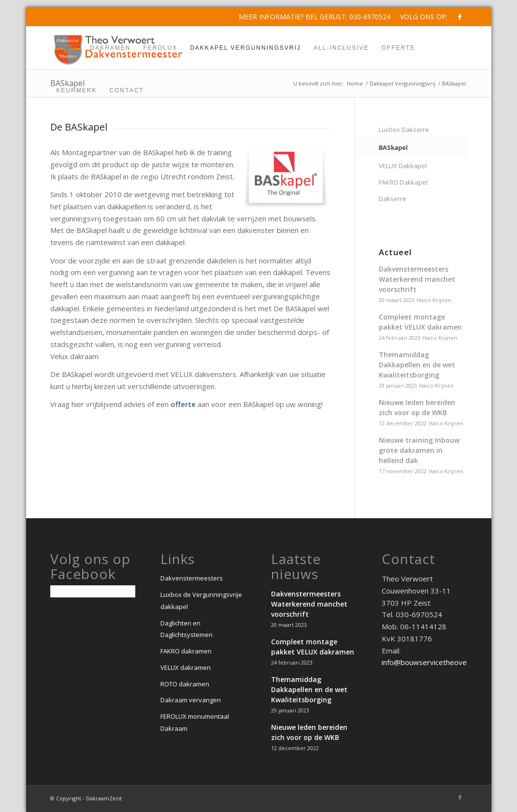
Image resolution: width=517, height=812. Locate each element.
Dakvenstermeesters (192, 578)
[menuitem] (421, 17)
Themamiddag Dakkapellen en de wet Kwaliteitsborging (417, 365)
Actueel (395, 252)
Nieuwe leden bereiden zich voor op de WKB (417, 407)
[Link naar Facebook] (460, 17)
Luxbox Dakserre (404, 130)
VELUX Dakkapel (403, 166)
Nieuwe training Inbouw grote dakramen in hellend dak (419, 450)
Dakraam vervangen (191, 700)
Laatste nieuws (296, 566)
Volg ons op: (424, 17)
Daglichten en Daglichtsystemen (187, 629)
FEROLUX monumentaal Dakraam (195, 722)
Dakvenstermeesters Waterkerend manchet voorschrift (417, 279)
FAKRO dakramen (186, 651)
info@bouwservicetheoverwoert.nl (439, 662)
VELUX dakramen (186, 667)
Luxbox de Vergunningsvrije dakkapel (201, 601)
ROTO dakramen (185, 684)
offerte (183, 404)
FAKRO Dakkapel (403, 182)
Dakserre (393, 199)
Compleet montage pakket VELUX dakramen (420, 322)
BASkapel (393, 147)
